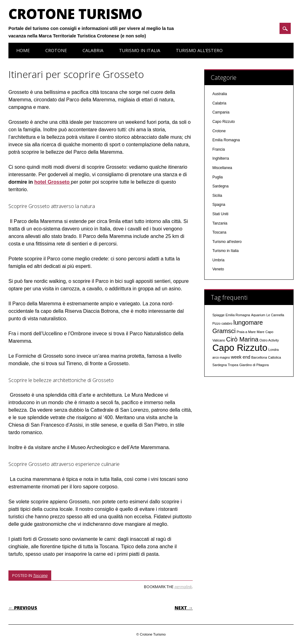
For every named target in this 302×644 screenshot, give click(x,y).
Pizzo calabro (222, 323)
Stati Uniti (220, 214)
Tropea (233, 365)
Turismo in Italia (140, 50)
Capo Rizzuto (224, 122)
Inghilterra (221, 158)
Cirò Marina (242, 339)
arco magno (221, 357)
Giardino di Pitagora (254, 365)
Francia (219, 149)
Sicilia (217, 196)
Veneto (218, 269)
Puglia (218, 177)
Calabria (93, 50)
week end (241, 357)
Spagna (219, 205)
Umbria (218, 260)
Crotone (56, 50)
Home (23, 50)
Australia (220, 94)
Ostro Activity (269, 340)
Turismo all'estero (227, 242)
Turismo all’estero (199, 50)
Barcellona (259, 357)
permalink (183, 587)
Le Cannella (275, 315)
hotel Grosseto (53, 182)
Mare (260, 332)
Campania (221, 112)
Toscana (40, 575)
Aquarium (258, 315)
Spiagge (218, 315)
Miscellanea (222, 168)
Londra (273, 350)
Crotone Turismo (75, 14)
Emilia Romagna (226, 140)
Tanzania (220, 223)
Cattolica (274, 357)
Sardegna (220, 186)
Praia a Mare (246, 332)
